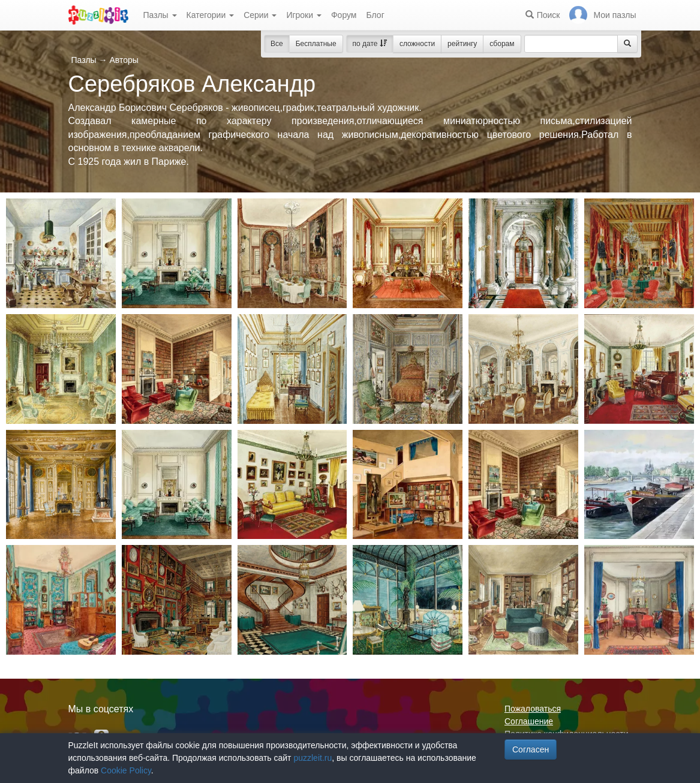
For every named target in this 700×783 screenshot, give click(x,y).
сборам (502, 44)
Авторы (124, 60)
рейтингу (462, 44)
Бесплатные (316, 44)
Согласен (531, 749)
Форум (344, 15)
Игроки (304, 15)
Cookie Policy (126, 770)
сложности (417, 44)
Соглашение (529, 721)
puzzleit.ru (313, 758)
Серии (260, 15)
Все (277, 44)
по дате (370, 44)
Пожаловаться (533, 709)
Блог (375, 15)
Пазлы (160, 15)
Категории (211, 15)
